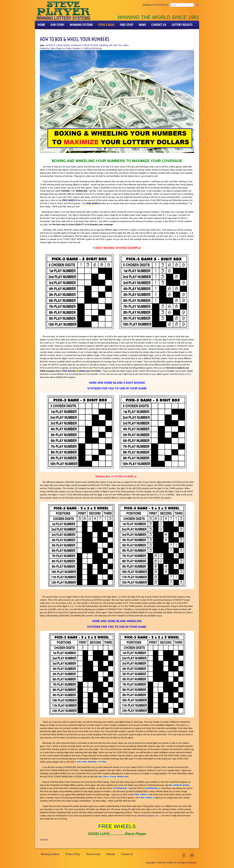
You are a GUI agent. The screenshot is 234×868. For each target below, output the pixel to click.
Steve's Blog (106, 25)
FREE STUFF (127, 25)
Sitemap (111, 854)
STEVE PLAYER (90, 45)
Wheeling (104, 45)
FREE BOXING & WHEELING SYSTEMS (81, 371)
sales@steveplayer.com (148, 816)
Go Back (44, 840)
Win (111, 45)
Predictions (76, 45)
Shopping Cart (149, 5)
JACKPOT (50, 45)
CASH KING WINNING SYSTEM (91, 762)
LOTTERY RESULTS (182, 25)
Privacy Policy (73, 854)
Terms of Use (93, 854)
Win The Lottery (121, 45)
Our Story (57, 25)
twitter (192, 855)
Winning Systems (81, 25)
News (142, 25)
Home (41, 25)
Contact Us (163, 5)
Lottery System (63, 45)
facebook (184, 855)
